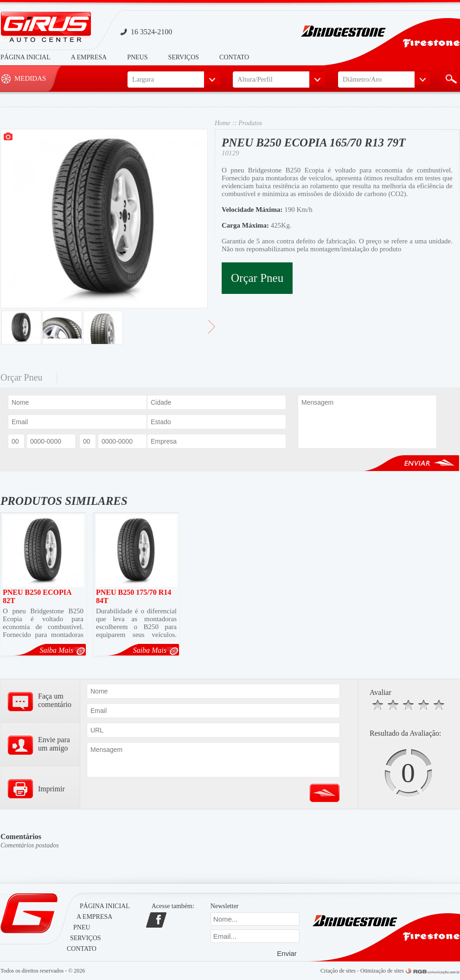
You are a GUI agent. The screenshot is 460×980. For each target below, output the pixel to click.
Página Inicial (26, 57)
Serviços (184, 57)
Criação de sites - (340, 971)
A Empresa (89, 57)
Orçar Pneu (257, 278)
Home (222, 123)
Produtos (250, 123)
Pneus (137, 57)
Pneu (82, 927)
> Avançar (211, 330)
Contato (234, 57)
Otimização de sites (382, 971)
